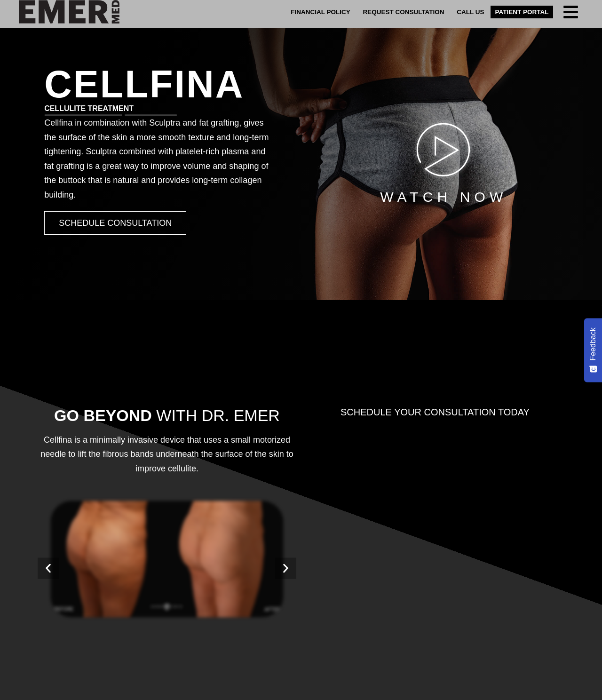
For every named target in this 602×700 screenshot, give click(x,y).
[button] (48, 568)
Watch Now (444, 197)
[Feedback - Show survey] (593, 350)
